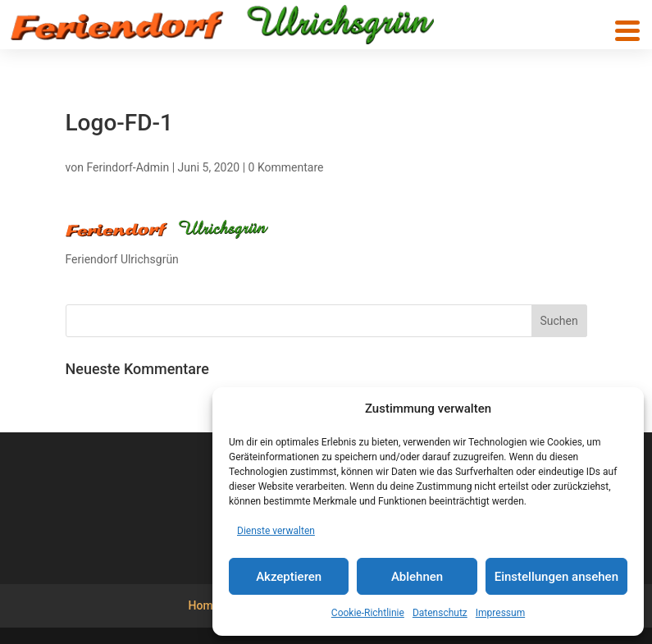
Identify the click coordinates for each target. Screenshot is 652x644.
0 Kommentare (286, 167)
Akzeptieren (289, 577)
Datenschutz (440, 613)
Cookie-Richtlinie (368, 613)
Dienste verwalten (276, 531)
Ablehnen (417, 577)
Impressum (500, 613)
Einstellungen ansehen (556, 577)
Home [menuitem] (204, 605)
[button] (627, 31)
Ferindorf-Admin (128, 167)
